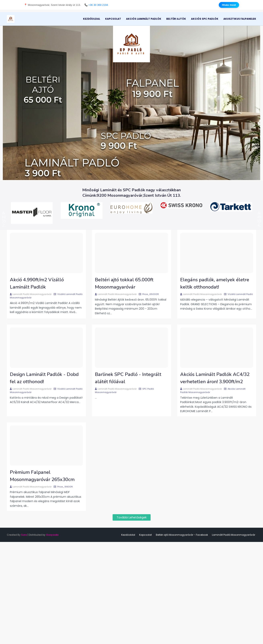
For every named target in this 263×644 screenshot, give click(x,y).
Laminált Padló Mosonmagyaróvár (32, 294)
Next (259, 213)
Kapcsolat (145, 535)
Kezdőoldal (128, 535)
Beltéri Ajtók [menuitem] (176, 19)
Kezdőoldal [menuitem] (92, 19)
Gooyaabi (52, 535)
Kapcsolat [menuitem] (113, 19)
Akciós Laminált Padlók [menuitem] (144, 19)
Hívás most (229, 5)
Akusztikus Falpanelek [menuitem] (240, 19)
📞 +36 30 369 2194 (96, 5)
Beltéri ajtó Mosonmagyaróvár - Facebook (182, 535)
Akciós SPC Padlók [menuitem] (205, 19)
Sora (24, 535)
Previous (4, 213)
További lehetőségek (132, 517)
